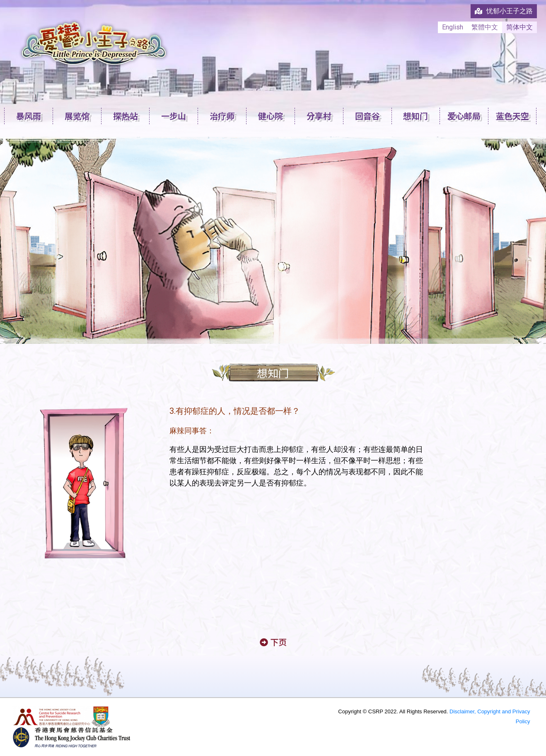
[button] (273, 642)
